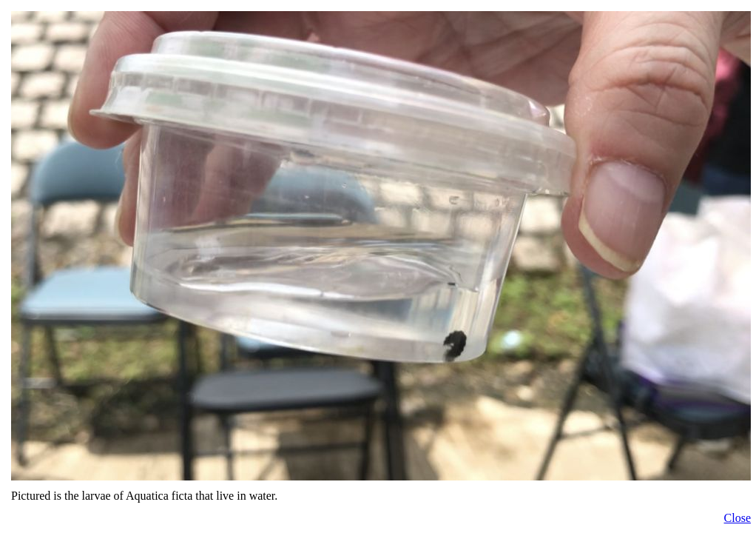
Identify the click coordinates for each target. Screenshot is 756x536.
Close (738, 518)
